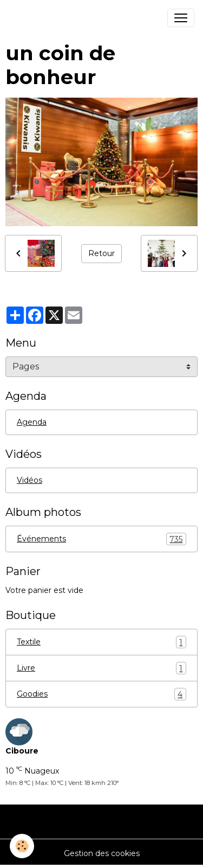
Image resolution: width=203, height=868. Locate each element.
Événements (101, 539)
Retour (101, 253)
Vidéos (30, 480)
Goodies (101, 694)
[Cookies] (22, 846)
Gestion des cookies (102, 853)
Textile (101, 642)
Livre (101, 668)
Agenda (32, 422)
